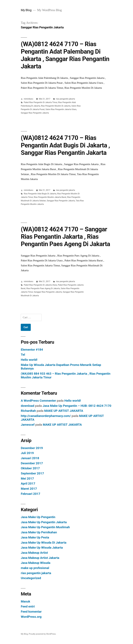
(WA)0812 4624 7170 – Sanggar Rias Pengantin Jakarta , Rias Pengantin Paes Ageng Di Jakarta (65, 237)
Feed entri (28, 606)
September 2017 (32, 473)
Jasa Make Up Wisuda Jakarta (42, 548)
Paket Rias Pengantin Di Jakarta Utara (40, 285)
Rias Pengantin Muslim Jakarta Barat (50, 197)
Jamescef (28, 425)
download (27, 406)
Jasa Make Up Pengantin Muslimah (45, 527)
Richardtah (28, 411)
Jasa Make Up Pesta (35, 537)
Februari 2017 (30, 494)
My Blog (26, 10)
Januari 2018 (30, 458)
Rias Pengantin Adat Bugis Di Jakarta (40, 194)
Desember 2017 (32, 463)
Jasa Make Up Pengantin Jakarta (44, 522)
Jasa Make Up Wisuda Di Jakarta (44, 543)
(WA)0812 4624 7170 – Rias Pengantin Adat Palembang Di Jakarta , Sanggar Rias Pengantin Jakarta (65, 55)
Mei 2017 (27, 478)
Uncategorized (31, 578)
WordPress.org (31, 617)
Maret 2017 (29, 489)
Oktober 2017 (30, 468)
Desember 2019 (32, 448)
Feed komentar (31, 612)
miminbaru (28, 99)
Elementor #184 (32, 350)
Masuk (25, 601)
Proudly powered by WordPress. (42, 634)
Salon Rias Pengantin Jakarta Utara (61, 109)
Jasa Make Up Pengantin (38, 517)
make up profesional (35, 568)
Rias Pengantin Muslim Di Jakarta (56, 106)
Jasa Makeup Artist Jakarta (40, 558)
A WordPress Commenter (38, 401)
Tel (23, 355)
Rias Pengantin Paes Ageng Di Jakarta (43, 288)
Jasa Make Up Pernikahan (39, 532)
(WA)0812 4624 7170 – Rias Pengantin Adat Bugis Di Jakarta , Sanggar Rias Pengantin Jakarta (65, 145)
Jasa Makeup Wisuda (35, 563)
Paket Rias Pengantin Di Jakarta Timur (40, 102)
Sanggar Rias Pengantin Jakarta (35, 113)
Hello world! (29, 360)
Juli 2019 (27, 453)
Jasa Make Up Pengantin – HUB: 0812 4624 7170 (77, 406)
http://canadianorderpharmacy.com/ (46, 416)
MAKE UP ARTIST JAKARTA (64, 411)
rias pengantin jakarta (65, 99)
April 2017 (28, 484)
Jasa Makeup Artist (34, 553)
